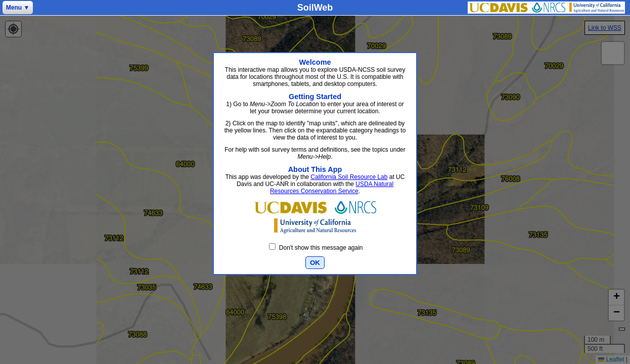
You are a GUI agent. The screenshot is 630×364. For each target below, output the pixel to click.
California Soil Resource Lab (349, 177)
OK (315, 263)
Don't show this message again (316, 248)
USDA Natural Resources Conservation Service (332, 188)
